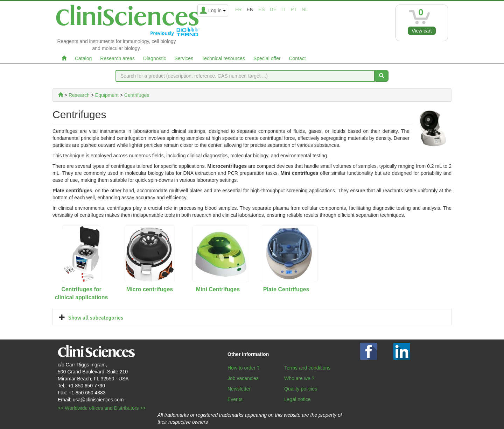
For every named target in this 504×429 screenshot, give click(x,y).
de (273, 9)
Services (184, 58)
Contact (297, 58)
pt (294, 9)
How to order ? (244, 368)
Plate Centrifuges (286, 289)
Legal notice (297, 399)
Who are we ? (299, 378)
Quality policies (301, 389)
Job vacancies (243, 378)
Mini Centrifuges (218, 289)
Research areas (117, 58)
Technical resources (223, 58)
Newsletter (239, 389)
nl (305, 9)
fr (239, 9)
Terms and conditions (307, 368)
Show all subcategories (96, 318)
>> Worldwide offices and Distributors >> (102, 408)
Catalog (83, 58)
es (262, 9)
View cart (422, 31)
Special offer (267, 58)
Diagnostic (155, 58)
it (283, 9)
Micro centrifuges (150, 289)
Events (235, 399)
